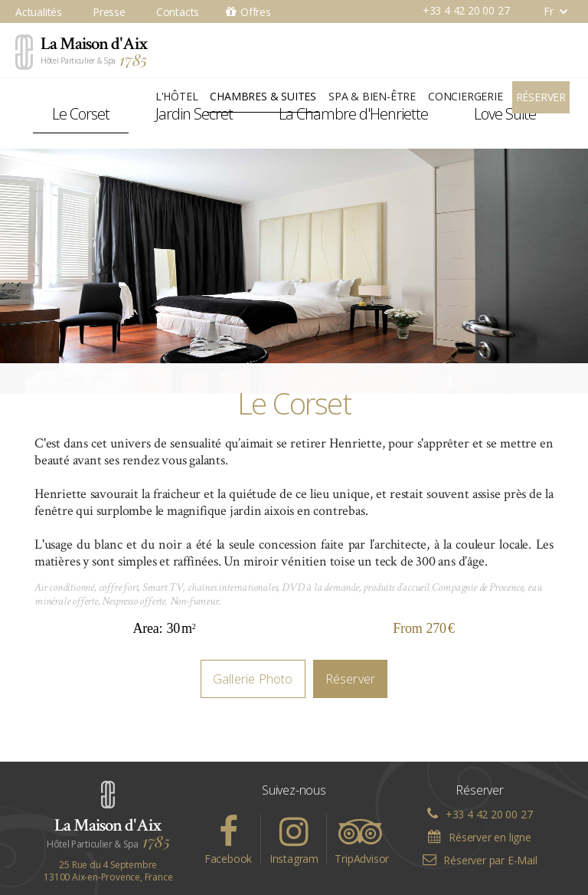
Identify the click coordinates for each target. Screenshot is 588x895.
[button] (549, 11)
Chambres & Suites (263, 96)
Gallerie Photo (253, 679)
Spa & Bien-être (372, 96)
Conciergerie (465, 96)
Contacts (178, 12)
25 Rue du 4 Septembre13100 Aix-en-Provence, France (108, 871)
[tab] (81, 115)
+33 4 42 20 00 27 (466, 10)
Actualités (39, 12)
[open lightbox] (294, 271)
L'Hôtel (177, 96)
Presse (109, 12)
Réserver (541, 97)
